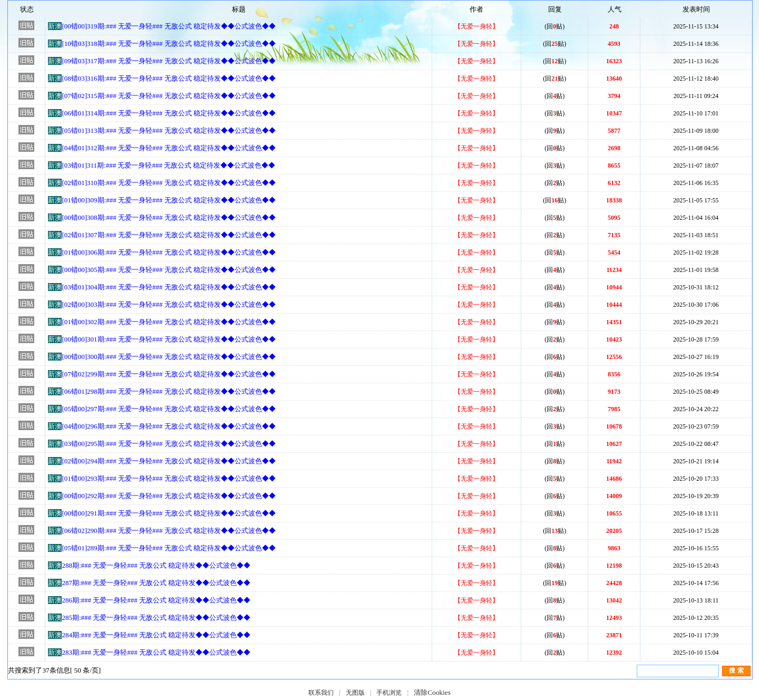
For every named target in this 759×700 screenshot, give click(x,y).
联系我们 (321, 693)
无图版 (355, 693)
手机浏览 (389, 693)
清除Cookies (432, 692)
